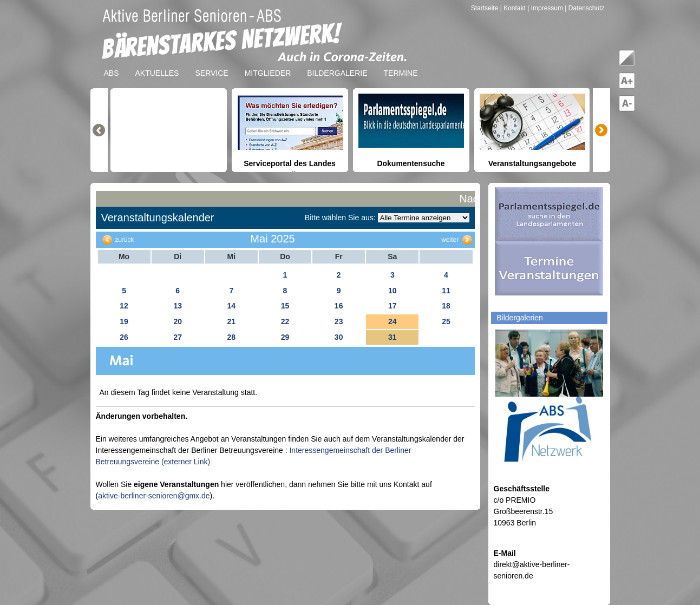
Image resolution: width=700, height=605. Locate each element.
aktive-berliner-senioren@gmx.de (154, 496)
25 (446, 321)
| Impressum (545, 8)
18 (446, 306)
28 (232, 337)
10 (392, 291)
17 (392, 306)
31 (392, 337)
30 (339, 337)
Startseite (486, 8)
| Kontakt (514, 8)
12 (124, 306)
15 (285, 306)
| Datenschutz (584, 8)
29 (285, 337)
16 (339, 306)
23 (339, 321)
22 (285, 321)
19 (124, 321)
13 (178, 306)
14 (232, 306)
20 (178, 321)
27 (178, 337)
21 (232, 321)
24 (392, 321)
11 (446, 291)
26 (124, 337)
